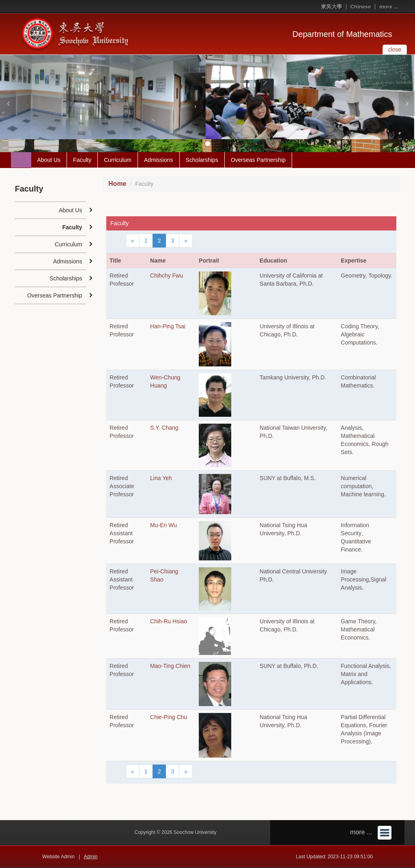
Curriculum (118, 160)
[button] (8, 103)
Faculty (82, 160)
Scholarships (202, 160)
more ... (389, 7)
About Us (49, 160)
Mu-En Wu (163, 525)
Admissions (159, 160)
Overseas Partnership (258, 160)
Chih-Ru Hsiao (169, 621)
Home (117, 184)
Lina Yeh (161, 478)
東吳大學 (331, 7)
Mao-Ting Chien (170, 666)
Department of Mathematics (342, 34)
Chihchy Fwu (167, 276)
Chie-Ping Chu (169, 717)
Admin (90, 857)
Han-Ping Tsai (168, 326)
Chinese (361, 7)
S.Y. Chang (164, 428)
